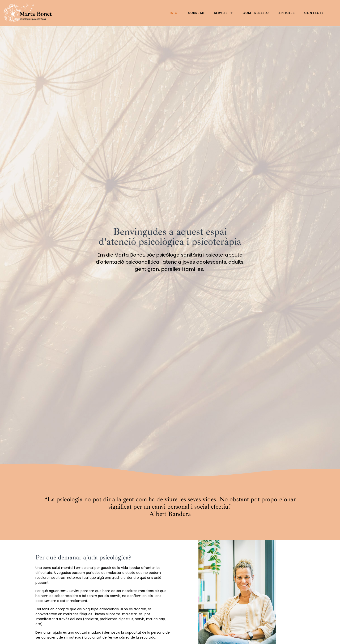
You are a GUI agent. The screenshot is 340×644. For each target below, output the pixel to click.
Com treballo (256, 13)
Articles (287, 13)
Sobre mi (196, 13)
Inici (174, 13)
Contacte (314, 13)
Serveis (223, 13)
